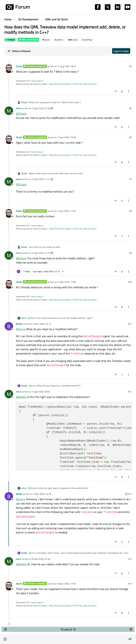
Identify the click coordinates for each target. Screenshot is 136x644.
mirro (19, 108)
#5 (131, 108)
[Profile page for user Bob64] (9, 326)
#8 (131, 211)
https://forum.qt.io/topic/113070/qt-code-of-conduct (73, 84)
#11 (130, 324)
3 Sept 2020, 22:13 (42, 324)
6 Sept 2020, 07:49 (41, 559)
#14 (130, 559)
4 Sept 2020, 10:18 (42, 494)
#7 (131, 179)
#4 (131, 66)
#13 (130, 494)
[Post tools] (129, 91)
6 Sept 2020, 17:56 (66, 584)
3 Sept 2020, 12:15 (41, 253)
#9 (131, 253)
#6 (131, 137)
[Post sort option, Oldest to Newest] (19, 51)
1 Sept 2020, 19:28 (66, 137)
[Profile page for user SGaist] (9, 69)
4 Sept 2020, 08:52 (41, 392)
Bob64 (19, 324)
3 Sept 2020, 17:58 (66, 282)
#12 (130, 392)
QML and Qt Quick (28, 40)
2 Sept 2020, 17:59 (66, 211)
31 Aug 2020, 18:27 (67, 66)
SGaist (19, 66)
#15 (130, 584)
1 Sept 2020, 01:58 (41, 108)
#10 (130, 282)
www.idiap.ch (37, 81)
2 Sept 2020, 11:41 (41, 179)
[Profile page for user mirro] (9, 111)
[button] (5, 639)
